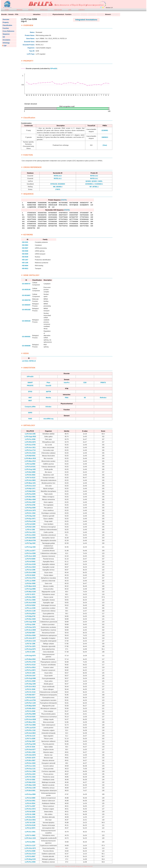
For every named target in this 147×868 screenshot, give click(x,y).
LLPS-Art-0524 (30, 803)
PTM (16, 14)
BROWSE (20, 10)
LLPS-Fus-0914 (30, 667)
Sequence (6, 34)
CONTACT (82, 10)
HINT (30, 398)
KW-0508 (25, 251)
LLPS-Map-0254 (30, 706)
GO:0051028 (26, 310)
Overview (5, 19)
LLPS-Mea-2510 (30, 461)
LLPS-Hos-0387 (30, 502)
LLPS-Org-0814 (30, 614)
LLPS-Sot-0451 (30, 801)
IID (85, 398)
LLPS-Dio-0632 (30, 475)
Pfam (48, 383)
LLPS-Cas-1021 (30, 532)
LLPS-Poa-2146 (30, 521)
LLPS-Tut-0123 (30, 478)
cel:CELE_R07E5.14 (29, 361)
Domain (11, 14)
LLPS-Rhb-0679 (30, 442)
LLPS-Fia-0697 (30, 856)
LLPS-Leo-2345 (30, 608)
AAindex (48, 407)
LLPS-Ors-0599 (30, 681)
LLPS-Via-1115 (30, 736)
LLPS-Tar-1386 (30, 644)
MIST (30, 401)
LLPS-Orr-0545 (30, 689)
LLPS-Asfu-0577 (30, 638)
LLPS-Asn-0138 (30, 564)
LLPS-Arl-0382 (30, 780)
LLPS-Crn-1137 (30, 846)
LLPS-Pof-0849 (30, 559)
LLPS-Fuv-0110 (30, 665)
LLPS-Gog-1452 (30, 469)
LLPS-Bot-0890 (30, 472)
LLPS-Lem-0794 (30, 700)
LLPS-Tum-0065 (30, 725)
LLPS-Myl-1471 (30, 489)
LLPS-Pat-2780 (30, 505)
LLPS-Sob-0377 (30, 750)
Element (108, 14)
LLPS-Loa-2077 (30, 551)
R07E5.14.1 (58, 178)
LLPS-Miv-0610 (30, 708)
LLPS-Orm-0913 (30, 687)
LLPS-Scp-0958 (30, 794)
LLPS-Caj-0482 (30, 464)
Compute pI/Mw (30, 407)
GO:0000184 (26, 321)
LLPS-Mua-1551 (30, 722)
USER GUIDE (58, 10)
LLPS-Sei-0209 (30, 812)
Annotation (6, 40)
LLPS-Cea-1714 (30, 450)
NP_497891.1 (94, 187)
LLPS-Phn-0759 (30, 662)
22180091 (105, 130)
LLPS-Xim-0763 (30, 578)
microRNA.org (48, 419)
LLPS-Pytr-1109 (30, 703)
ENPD (30, 413)
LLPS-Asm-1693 (30, 556)
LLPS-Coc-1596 (30, 771)
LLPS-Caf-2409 (30, 524)
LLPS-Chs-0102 (30, 453)
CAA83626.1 (99, 184)
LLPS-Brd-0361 (30, 791)
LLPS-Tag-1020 (30, 543)
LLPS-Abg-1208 (30, 684)
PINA (67, 398)
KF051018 (54, 184)
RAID (30, 419)
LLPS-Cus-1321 (30, 766)
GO (3, 37)
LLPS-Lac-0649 (30, 581)
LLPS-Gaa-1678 (30, 627)
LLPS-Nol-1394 (30, 527)
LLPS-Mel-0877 (30, 695)
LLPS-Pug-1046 (30, 744)
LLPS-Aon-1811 (30, 447)
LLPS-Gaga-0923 (30, 437)
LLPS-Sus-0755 (30, 445)
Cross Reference (8, 31)
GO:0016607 (26, 295)
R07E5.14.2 (58, 176)
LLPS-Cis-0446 (30, 711)
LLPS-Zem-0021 (30, 820)
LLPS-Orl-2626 (30, 575)
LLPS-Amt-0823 (30, 733)
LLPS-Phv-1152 (30, 730)
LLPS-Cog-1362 (30, 547)
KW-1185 (25, 263)
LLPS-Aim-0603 (30, 480)
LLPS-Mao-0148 (30, 592)
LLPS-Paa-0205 (30, 494)
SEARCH (31, 10)
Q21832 (88, 181)
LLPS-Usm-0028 (30, 719)
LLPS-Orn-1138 (30, 611)
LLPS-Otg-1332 (30, 516)
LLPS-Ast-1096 (30, 570)
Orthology (6, 43)
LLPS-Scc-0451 (30, 832)
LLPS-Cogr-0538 (30, 622)
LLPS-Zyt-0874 (30, 828)
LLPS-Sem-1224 (30, 838)
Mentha (48, 398)
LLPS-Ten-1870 (30, 646)
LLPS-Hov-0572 (30, 809)
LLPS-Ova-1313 (30, 486)
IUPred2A (54, 69)
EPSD (30, 392)
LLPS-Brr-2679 (30, 758)
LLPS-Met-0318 (30, 782)
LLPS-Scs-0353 (30, 535)
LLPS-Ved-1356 (30, 434)
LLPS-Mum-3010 (30, 458)
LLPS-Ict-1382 (30, 530)
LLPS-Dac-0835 (30, 597)
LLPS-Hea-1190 (30, 788)
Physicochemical (58, 14)
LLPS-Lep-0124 (30, 728)
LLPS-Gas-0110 (30, 854)
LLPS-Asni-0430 (30, 603)
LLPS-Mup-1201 (30, 483)
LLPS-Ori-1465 (30, 673)
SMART (30, 383)
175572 (58, 189)
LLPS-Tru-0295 (30, 739)
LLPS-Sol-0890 (30, 798)
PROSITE (30, 386)
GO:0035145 (26, 290)
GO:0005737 (26, 284)
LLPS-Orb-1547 (30, 676)
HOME (7, 10)
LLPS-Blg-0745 (30, 616)
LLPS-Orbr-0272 (30, 848)
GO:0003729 (26, 300)
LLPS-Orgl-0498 (30, 678)
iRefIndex (103, 398)
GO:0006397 (26, 305)
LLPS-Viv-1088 (30, 814)
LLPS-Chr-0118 (30, 692)
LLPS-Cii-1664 (30, 652)
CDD (85, 383)
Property (5, 22)
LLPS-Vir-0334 (30, 747)
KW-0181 (25, 242)
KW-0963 (25, 245)
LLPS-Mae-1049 (30, 785)
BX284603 (62, 184)
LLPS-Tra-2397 (30, 806)
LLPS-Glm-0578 (30, 755)
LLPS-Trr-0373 (30, 594)
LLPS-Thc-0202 (30, 777)
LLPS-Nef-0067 (30, 633)
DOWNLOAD (44, 10)
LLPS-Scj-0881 (30, 842)
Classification (7, 25)
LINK (70, 10)
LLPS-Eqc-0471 (30, 519)
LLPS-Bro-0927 (30, 760)
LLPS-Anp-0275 (30, 649)
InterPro (67, 383)
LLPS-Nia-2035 (30, 817)
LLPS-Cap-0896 (30, 589)
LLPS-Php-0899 (30, 714)
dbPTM (48, 392)
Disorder (4, 14)
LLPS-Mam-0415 (30, 586)
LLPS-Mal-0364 (30, 491)
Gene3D (48, 386)
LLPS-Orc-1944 (30, 513)
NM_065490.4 (58, 187)
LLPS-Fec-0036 (30, 439)
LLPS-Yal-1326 (30, 823)
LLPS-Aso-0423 (30, 567)
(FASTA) (64, 200)
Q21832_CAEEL (97, 181)
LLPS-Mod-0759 (30, 541)
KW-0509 (25, 254)
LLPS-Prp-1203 (30, 774)
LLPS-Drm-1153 (30, 641)
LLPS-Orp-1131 (30, 769)
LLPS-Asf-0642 (30, 562)
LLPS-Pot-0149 (30, 825)
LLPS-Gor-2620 (30, 763)
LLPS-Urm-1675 (30, 510)
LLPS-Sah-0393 (30, 538)
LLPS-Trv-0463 (30, 835)
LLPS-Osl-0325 (30, 717)
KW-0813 (25, 268)
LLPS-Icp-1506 (30, 624)
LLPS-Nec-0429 (30, 619)
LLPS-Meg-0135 (30, 859)
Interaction (37, 14)
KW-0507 (25, 248)
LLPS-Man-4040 (30, 499)
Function (5, 28)
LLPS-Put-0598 (30, 851)
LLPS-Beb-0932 (30, 659)
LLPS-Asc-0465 (30, 600)
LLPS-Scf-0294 (30, 605)
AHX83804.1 (89, 184)
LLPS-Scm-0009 (30, 630)
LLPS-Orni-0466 (30, 573)
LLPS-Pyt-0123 (30, 698)
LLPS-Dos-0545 (30, 635)
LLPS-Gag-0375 (30, 656)
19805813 (105, 137)
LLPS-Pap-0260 (30, 508)
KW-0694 (25, 266)
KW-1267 (25, 260)
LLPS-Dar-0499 (30, 583)
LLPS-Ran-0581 (30, 497)
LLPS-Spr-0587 (30, 741)
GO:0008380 (26, 346)
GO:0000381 (26, 337)
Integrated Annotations (86, 20)
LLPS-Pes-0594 (30, 862)
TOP (5, 46)
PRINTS (103, 383)
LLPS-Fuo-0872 (30, 670)
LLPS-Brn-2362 (30, 752)
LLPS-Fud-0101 (30, 467)
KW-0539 (25, 257)
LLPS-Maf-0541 (30, 456)
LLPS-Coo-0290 (30, 553)
